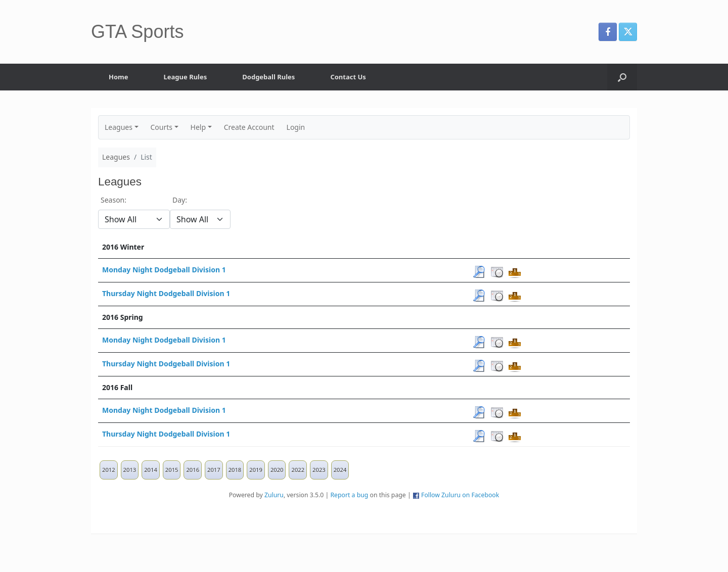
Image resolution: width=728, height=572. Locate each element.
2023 (319, 470)
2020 (277, 470)
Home (119, 77)
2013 (130, 470)
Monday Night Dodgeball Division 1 (164, 270)
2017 (214, 470)
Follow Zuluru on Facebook (460, 495)
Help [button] (198, 127)
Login (296, 127)
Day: (180, 200)
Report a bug (349, 495)
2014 (151, 470)
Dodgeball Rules (268, 77)
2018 (235, 470)
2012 (109, 470)
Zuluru (274, 495)
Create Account (249, 127)
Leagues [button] (119, 127)
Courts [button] (162, 127)
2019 (256, 470)
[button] (622, 77)
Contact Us (348, 77)
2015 (172, 470)
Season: (113, 200)
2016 (193, 470)
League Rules (186, 77)
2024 (340, 470)
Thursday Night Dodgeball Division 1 (166, 293)
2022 (298, 470)
